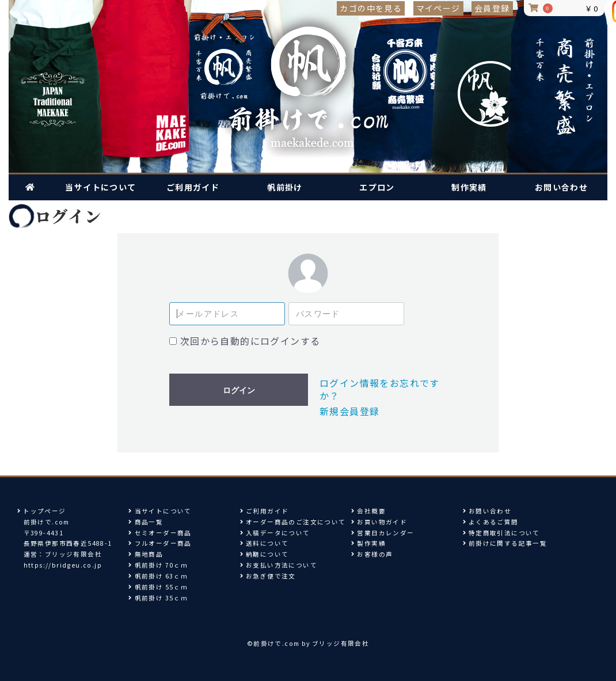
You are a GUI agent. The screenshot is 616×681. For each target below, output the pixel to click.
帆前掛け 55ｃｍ (158, 587)
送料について (265, 543)
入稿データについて (275, 533)
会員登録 (492, 8)
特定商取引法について (501, 533)
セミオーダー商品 (160, 533)
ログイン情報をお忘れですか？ (380, 389)
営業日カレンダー (383, 533)
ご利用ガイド (193, 187)
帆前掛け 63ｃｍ (158, 576)
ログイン (239, 390)
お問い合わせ (561, 187)
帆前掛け (285, 187)
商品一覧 (146, 522)
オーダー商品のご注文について (293, 522)
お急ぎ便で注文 (268, 576)
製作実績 (368, 543)
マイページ (438, 8)
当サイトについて (100, 187)
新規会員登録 (349, 411)
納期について (265, 554)
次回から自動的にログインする (250, 341)
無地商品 (146, 554)
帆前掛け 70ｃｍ (158, 565)
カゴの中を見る (371, 8)
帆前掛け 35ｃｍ (158, 598)
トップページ (42, 511)
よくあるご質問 (491, 522)
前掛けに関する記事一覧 (508, 543)
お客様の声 (372, 554)
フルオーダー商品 (160, 543)
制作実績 (469, 187)
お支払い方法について (279, 565)
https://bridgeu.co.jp (63, 565)
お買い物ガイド (379, 522)
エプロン (377, 187)
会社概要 (368, 511)
